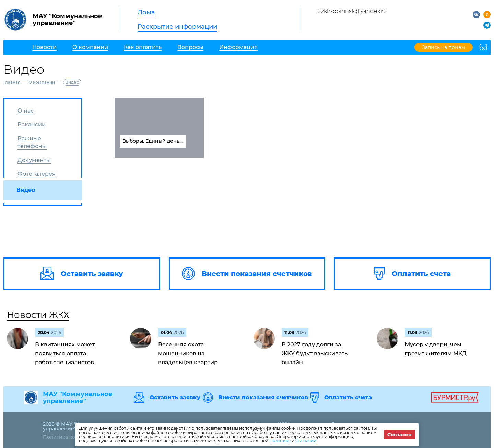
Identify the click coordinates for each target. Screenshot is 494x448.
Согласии (306, 441)
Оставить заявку (175, 398)
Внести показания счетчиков (263, 398)
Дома (146, 12)
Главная (12, 82)
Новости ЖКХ (38, 315)
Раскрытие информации (177, 27)
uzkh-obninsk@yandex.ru (352, 11)
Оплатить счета (348, 398)
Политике (280, 441)
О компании (42, 82)
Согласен (399, 435)
